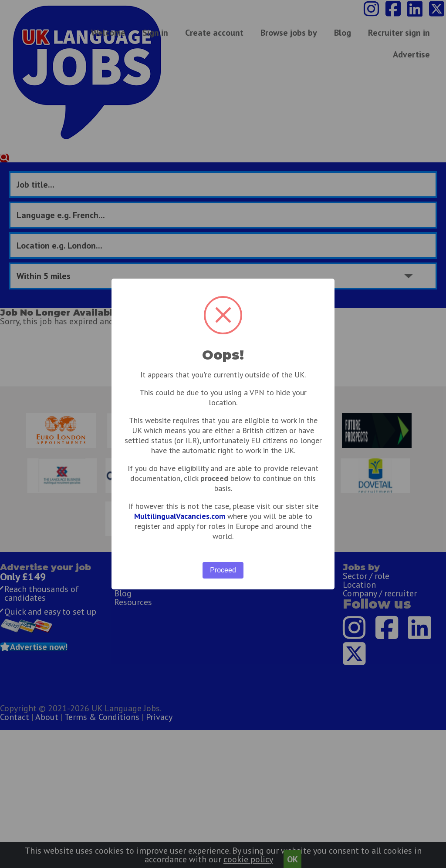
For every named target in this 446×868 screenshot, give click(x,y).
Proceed (223, 570)
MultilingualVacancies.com (180, 516)
